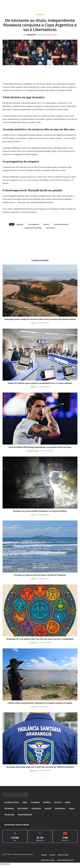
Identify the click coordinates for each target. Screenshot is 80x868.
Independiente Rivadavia (33, 228)
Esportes (40, 15)
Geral (33, 323)
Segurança (33, 771)
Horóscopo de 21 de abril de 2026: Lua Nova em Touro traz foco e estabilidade (40, 639)
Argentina (20, 224)
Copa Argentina (33, 224)
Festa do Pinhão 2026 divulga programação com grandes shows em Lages (40, 447)
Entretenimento (33, 451)
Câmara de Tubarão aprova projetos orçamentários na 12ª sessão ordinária (40, 383)
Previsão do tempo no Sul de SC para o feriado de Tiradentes (40, 575)
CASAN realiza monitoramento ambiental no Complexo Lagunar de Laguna (40, 703)
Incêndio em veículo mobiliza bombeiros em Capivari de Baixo (40, 511)
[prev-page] (37, 777)
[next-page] (42, 777)
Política (33, 387)
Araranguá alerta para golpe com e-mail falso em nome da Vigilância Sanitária (40, 767)
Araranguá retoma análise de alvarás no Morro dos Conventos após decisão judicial (40, 319)
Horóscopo (33, 643)
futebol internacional (61, 224)
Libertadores (51, 228)
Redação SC (32, 35)
